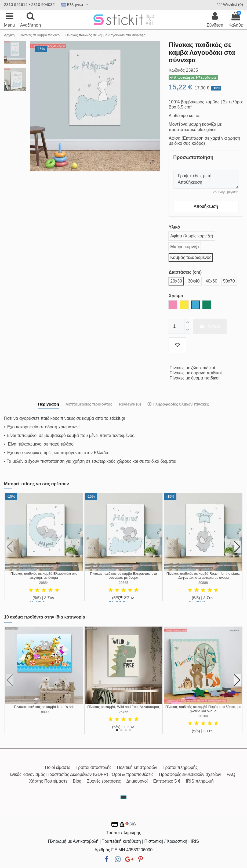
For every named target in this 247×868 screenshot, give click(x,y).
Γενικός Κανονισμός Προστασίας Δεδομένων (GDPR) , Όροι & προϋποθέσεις (81, 774)
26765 (123, 712)
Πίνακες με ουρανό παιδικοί (196, 373)
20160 (203, 716)
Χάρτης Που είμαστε (48, 781)
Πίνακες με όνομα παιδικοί (195, 378)
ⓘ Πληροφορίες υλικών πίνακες (178, 404)
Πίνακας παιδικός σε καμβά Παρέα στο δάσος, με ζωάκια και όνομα (203, 709)
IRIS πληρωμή (200, 781)
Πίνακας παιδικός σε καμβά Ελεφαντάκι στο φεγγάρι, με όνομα (44, 576)
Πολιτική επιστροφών (137, 767)
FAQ (231, 774)
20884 (44, 583)
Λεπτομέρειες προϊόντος (89, 404)
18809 (44, 712)
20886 (203, 583)
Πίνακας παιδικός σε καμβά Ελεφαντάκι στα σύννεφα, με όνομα (123, 576)
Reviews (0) (130, 404)
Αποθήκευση (206, 206)
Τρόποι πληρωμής (180, 767)
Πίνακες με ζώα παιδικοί (192, 368)
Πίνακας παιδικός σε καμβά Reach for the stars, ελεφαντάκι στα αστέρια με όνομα (203, 576)
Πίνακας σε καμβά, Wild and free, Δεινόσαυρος (123, 707)
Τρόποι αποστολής (94, 767)
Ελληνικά (75, 4)
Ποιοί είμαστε (58, 767)
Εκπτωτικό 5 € (167, 781)
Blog (77, 781)
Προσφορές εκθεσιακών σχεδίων (190, 774)
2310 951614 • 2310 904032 (29, 4)
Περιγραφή (49, 404)
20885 (123, 583)
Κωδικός (177, 70)
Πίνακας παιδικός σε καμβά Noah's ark (44, 707)
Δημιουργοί (137, 781)
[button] (121, 597)
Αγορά (210, 326)
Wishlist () (230, 4)
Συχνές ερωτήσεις (104, 781)
